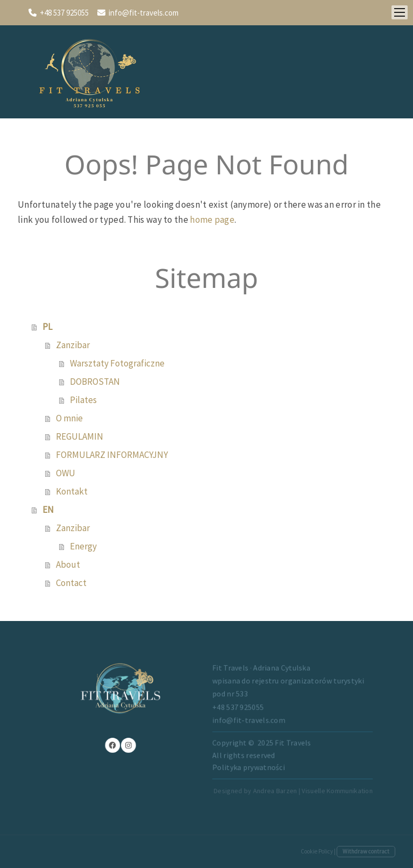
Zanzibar (73, 345)
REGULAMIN (80, 436)
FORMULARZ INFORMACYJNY (112, 455)
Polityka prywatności (238, 758)
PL (47, 327)
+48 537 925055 (64, 13)
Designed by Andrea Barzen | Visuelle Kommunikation (273, 776)
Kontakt (72, 491)
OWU (66, 473)
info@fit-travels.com (144, 13)
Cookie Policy (317, 851)
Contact (71, 583)
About (68, 564)
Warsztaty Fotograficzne (117, 363)
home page (212, 220)
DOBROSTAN (95, 382)
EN (48, 510)
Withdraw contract (366, 851)
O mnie (69, 418)
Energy (83, 546)
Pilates (83, 400)
